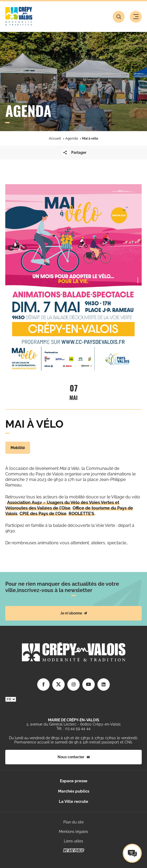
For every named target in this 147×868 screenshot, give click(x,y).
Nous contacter (74, 757)
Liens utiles (73, 841)
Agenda (72, 138)
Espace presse (74, 781)
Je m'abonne (74, 613)
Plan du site (73, 822)
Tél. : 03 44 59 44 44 (73, 728)
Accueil (55, 138)
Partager (73, 152)
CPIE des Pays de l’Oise (43, 514)
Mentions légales (73, 832)
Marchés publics (74, 791)
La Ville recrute (73, 802)
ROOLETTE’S (81, 514)
